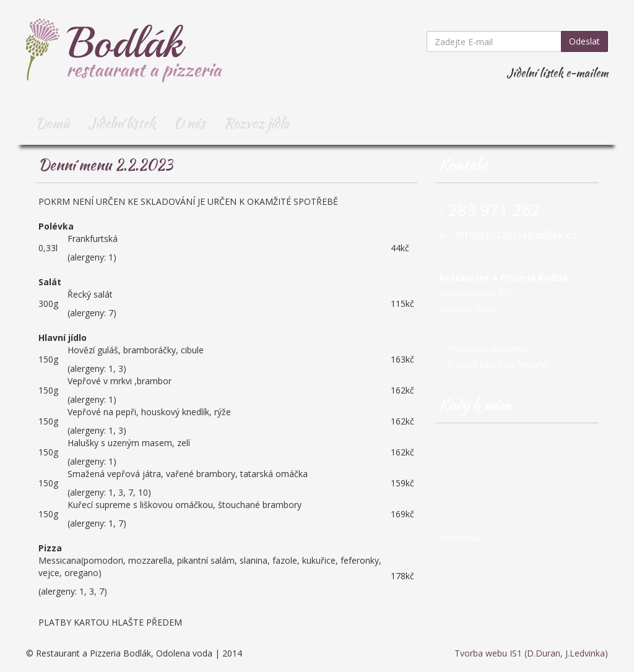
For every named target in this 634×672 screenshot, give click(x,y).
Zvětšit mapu (462, 538)
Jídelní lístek (122, 123)
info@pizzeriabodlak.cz (516, 235)
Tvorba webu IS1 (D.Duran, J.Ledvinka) (531, 653)
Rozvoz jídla (257, 123)
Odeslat (584, 41)
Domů (52, 123)
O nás (190, 123)
